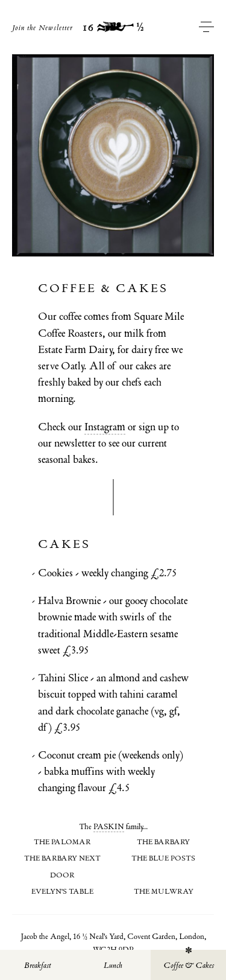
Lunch (113, 965)
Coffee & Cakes (189, 965)
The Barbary (163, 842)
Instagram (105, 427)
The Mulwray (164, 891)
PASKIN (109, 827)
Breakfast (38, 965)
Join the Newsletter (42, 28)
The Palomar (62, 842)
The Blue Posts (163, 858)
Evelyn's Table (62, 891)
